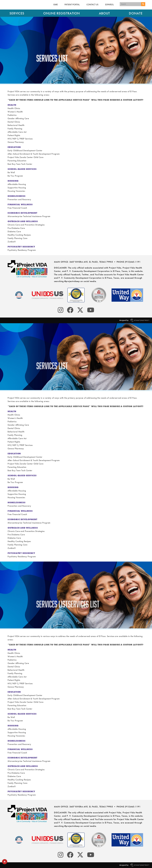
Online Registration (62, 13)
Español (109, 5)
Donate (136, 13)
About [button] (104, 13)
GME (56, 5)
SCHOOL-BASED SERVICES (23, 169)
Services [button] (17, 13)
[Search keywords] (130, 4)
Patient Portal (72, 5)
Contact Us (92, 5)
